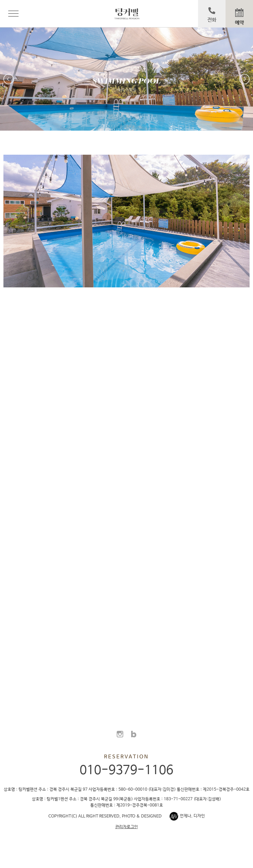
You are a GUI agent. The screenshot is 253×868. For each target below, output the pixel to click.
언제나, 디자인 (192, 816)
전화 (212, 15)
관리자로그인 (127, 827)
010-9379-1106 (126, 770)
